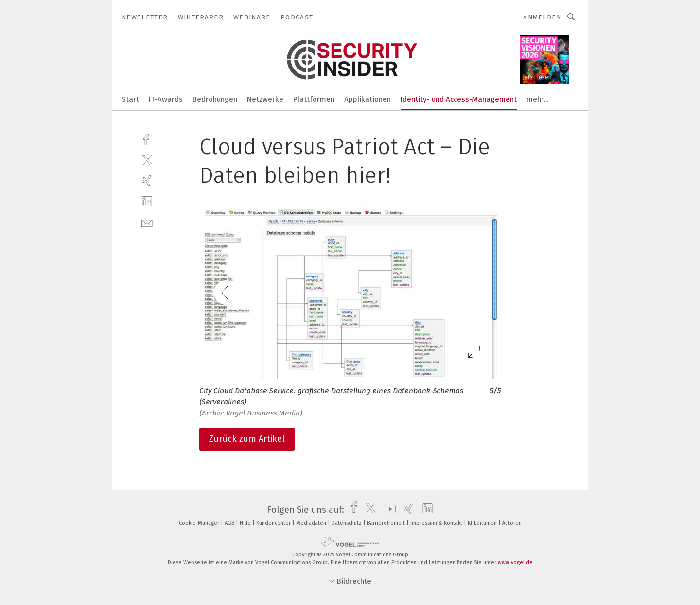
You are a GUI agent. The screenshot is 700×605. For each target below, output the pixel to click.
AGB (230, 523)
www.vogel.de (515, 562)
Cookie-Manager (200, 523)
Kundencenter (274, 523)
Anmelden (542, 17)
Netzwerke (265, 99)
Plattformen (314, 99)
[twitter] (147, 160)
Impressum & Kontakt (437, 523)
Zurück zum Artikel (247, 439)
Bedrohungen (215, 99)
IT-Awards (166, 99)
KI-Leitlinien (483, 523)
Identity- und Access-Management (459, 99)
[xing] (147, 181)
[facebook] (147, 139)
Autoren (512, 523)
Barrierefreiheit (387, 523)
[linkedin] (147, 201)
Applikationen (367, 99)
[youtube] (388, 510)
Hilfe (246, 523)
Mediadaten (312, 523)
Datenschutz (347, 523)
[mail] (147, 222)
